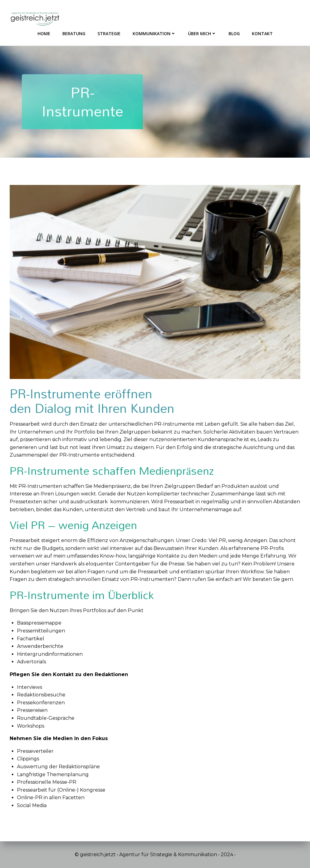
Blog (234, 34)
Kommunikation (154, 34)
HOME (44, 34)
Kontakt (262, 34)
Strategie (109, 34)
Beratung (74, 34)
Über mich (202, 34)
